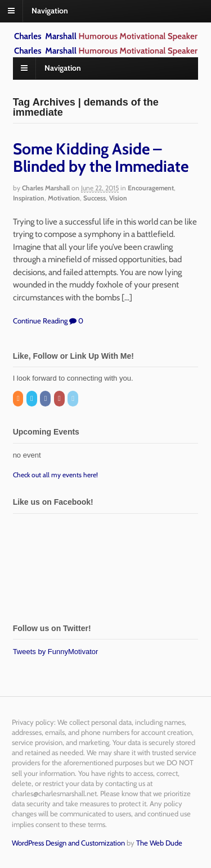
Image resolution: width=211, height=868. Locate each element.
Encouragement (151, 188)
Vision (118, 198)
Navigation (50, 11)
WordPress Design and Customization (68, 843)
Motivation (64, 198)
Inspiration (29, 198)
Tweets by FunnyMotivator (56, 652)
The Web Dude (159, 843)
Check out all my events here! (55, 475)
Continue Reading (40, 321)
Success (95, 198)
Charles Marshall (46, 188)
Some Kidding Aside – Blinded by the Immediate (101, 157)
